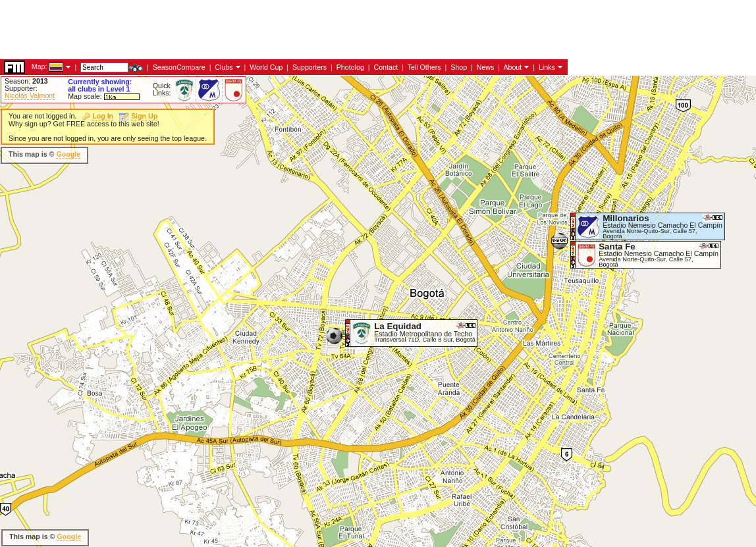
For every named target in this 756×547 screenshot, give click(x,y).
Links (547, 67)
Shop (459, 67)
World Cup (266, 67)
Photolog (350, 67)
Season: (26, 81)
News (486, 67)
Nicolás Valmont (30, 95)
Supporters (310, 67)
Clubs (224, 67)
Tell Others (424, 67)
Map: (40, 66)
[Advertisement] (240, 30)
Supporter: (21, 88)
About (512, 67)
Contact (386, 67)
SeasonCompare (179, 67)
